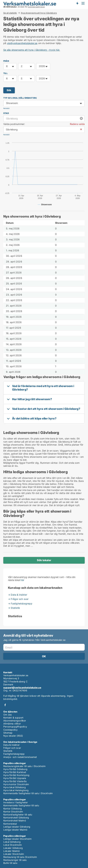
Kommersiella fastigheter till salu (21, 805)
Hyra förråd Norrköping (16, 775)
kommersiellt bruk (36, 7)
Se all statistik (10, 13)
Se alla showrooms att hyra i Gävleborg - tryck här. (32, 50)
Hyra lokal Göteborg (15, 787)
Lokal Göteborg (12, 842)
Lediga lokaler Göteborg (17, 827)
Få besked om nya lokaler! (77, 3)
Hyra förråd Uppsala (15, 778)
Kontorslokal (10, 824)
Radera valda (77, 124)
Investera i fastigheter (16, 802)
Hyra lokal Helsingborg (16, 790)
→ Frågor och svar (18, 599)
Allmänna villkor (12, 724)
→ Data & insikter (18, 595)
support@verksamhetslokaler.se (22, 687)
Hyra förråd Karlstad (15, 772)
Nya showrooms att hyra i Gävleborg (39, 13)
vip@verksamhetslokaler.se (22, 43)
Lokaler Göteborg (13, 848)
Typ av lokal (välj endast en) (20, 98)
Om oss (7, 715)
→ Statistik (14, 608)
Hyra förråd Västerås (15, 781)
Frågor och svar (12, 748)
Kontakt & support (13, 718)
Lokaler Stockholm (14, 854)
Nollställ (6, 108)
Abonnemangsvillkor (15, 721)
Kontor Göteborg (13, 809)
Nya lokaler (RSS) (13, 736)
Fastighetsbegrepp (14, 754)
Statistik (8, 751)
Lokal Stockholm (13, 845)
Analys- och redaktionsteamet (20, 757)
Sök (9, 90)
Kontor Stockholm (13, 812)
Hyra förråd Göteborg (15, 769)
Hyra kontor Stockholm (16, 784)
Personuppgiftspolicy (15, 727)
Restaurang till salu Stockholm (20, 857)
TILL (5, 73)
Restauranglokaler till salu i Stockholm (24, 766)
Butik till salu (10, 863)
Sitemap (8, 733)
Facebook (5, 705)
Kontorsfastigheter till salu (18, 815)
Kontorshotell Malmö (15, 821)
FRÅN (6, 61)
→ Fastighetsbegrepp (20, 603)
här (22, 580)
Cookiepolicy (10, 730)
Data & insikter (11, 745)
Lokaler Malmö (12, 851)
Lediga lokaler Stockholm (17, 839)
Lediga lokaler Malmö (15, 830)
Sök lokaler (44, 560)
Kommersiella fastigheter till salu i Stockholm (28, 793)
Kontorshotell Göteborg (16, 818)
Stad (6, 113)
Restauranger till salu (15, 860)
